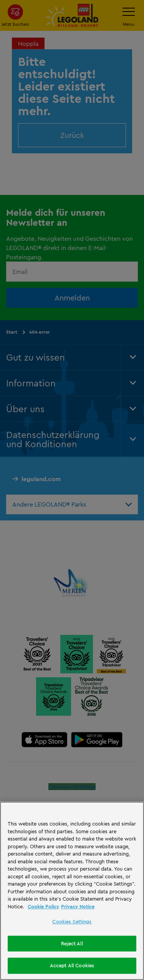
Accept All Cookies (72, 965)
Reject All (72, 943)
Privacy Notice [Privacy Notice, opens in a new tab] (78, 906)
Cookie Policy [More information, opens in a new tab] (43, 906)
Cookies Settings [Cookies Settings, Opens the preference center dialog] (72, 921)
